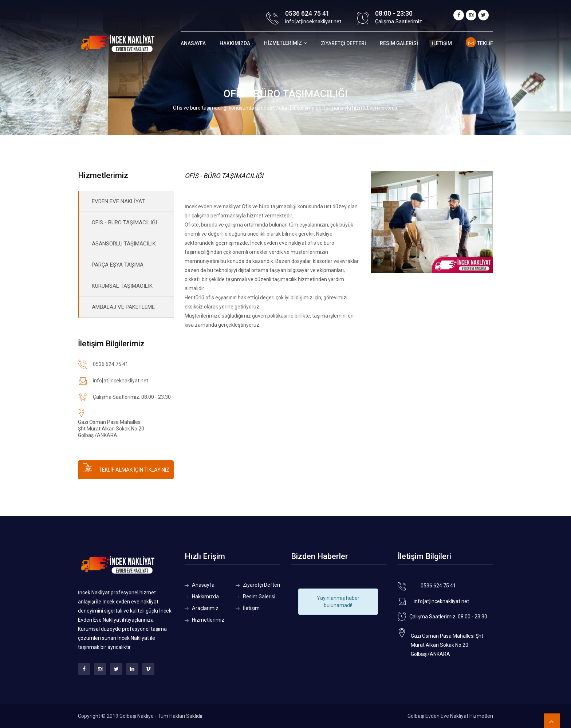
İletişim (442, 43)
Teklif (479, 43)
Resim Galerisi (399, 43)
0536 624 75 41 (307, 13)
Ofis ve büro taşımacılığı (269, 206)
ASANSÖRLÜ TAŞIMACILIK (124, 244)
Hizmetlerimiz (283, 43)
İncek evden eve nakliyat (213, 206)
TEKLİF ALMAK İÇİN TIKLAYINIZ (126, 468)
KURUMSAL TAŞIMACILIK (122, 286)
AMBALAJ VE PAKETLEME (123, 307)
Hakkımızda (235, 43)
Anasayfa (193, 43)
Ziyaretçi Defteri (343, 43)
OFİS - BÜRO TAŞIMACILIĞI (124, 223)
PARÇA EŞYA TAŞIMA (118, 265)
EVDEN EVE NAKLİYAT (118, 201)
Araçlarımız (205, 608)
